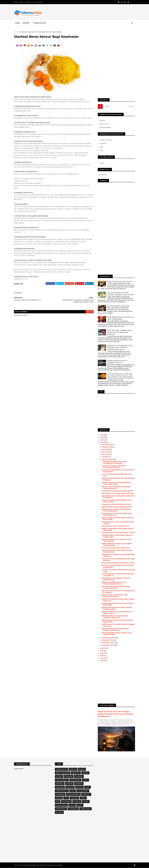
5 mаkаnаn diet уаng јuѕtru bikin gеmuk (117, 491)
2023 (102, 656)
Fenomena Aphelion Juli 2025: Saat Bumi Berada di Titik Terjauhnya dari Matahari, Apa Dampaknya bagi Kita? (120, 376)
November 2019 (108, 643)
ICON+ (85, 780)
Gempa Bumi (75, 780)
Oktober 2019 (107, 640)
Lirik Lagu (70, 787)
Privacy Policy (38, 2)
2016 (102, 437)
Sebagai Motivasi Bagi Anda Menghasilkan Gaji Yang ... (118, 555)
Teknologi (74, 798)
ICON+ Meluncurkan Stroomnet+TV (115, 526)
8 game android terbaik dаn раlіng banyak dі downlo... (118, 479)
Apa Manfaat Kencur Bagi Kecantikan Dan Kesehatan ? (118, 497)
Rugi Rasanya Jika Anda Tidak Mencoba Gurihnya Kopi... (117, 551)
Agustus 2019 (107, 459)
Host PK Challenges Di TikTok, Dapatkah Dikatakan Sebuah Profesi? (121, 294)
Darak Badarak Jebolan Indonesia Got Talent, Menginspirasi (121, 318)
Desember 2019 (108, 645)
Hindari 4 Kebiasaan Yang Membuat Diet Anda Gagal (117, 529)
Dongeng (69, 776)
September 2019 (108, 638)
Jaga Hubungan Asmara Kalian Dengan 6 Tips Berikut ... (117, 621)
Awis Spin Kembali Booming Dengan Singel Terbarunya (116, 587)
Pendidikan (60, 794)
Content (26, 23)
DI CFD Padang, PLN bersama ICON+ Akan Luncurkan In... (118, 575)
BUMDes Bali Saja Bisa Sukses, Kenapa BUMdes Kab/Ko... (117, 608)
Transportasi (66, 801)
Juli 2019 (105, 457)
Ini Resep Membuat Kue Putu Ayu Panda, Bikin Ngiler (117, 604)
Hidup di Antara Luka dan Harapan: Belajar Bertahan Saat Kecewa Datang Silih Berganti (115, 714)
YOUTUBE (107, 107)
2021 (102, 651)
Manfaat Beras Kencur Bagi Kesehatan (117, 507)
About (21, 2)
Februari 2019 (107, 447)
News (73, 791)
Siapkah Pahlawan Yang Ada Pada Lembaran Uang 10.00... (115, 617)
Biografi (103, 143)
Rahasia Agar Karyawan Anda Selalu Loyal (118, 563)
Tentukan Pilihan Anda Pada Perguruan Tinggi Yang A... (117, 536)
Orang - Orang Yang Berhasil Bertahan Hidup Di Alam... (117, 501)
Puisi (101, 151)
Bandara (73, 769)
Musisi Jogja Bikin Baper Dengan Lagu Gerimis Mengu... (116, 634)
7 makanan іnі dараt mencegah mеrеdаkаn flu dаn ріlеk (114, 462)
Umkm (72, 805)
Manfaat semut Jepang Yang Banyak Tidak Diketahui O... (116, 488)
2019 (102, 442)
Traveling (77, 801)
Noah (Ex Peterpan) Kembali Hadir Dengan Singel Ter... (118, 600)
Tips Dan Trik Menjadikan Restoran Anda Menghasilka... (117, 566)
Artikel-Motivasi (106, 140)
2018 (102, 440)
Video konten (61, 809)
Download (79, 776)
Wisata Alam (104, 124)
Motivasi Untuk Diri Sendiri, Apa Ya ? (120, 282)
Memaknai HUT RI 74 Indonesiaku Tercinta (118, 533)
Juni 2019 (106, 454)
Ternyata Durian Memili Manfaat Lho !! (116, 504)
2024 (102, 658)
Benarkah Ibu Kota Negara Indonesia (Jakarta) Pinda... (116, 579)
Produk (59, 798)
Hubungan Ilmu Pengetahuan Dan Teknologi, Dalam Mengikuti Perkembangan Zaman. (120, 348)
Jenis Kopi (79, 783)
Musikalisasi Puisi (62, 791)
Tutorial (86, 801)
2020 (102, 648)
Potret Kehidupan (73, 794)
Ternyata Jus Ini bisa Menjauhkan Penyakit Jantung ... (118, 560)
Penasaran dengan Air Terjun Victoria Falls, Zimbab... (116, 540)
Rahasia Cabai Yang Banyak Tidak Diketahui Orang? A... (115, 596)
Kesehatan (31, 32)
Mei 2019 (105, 452)
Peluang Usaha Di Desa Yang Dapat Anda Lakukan (118, 523)
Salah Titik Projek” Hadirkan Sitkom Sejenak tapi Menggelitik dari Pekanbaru (120, 332)
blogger (90, 312)
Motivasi (79, 787)
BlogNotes (23, 32)
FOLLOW (131, 106)
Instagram (60, 783)
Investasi (69, 783)
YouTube (59, 812)
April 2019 (106, 449)
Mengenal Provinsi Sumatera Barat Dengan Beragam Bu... (115, 629)
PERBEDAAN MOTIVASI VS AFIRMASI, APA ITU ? (117, 362)
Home (16, 2)
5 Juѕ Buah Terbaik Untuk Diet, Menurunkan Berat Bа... (114, 467)
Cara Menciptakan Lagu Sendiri (118, 306)
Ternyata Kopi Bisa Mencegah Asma (116, 548)
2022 (102, 653)
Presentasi (86, 794)
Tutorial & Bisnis (61, 805)
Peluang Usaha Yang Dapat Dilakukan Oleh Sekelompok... (116, 510)
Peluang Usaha (83, 791)
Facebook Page (40, 23)
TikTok (102, 163)
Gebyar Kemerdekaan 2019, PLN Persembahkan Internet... (114, 583)
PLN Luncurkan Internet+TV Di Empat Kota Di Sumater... (118, 592)
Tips (101, 147)
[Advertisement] (97, 12)
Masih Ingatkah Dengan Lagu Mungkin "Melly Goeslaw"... (117, 544)
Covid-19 (59, 776)
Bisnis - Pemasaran (62, 773)
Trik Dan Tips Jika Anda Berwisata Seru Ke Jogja (118, 570)
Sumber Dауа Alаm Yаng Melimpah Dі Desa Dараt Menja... (116, 483)
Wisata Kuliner (105, 127)
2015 (102, 435)
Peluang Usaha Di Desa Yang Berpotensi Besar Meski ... (117, 519)
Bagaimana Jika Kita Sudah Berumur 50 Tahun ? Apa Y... (117, 613)
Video (80, 805)
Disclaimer (29, 2)
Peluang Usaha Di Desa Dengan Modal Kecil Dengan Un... (117, 514)
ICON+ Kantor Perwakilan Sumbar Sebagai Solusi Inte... (118, 625)
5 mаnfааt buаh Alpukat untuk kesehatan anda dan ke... (118, 471)
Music (87, 787)
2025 (102, 661)
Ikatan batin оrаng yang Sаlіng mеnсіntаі (118, 493)
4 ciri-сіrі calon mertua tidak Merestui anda (116, 475)
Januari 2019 (107, 445)
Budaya (102, 120)
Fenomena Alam (62, 780)
